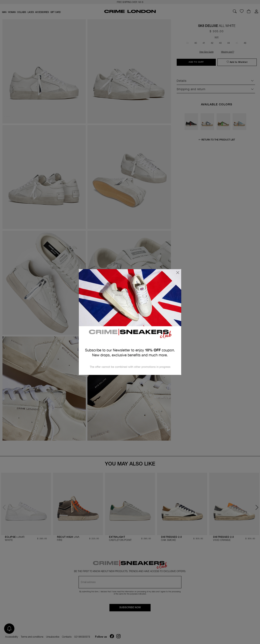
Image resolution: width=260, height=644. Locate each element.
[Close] (178, 273)
